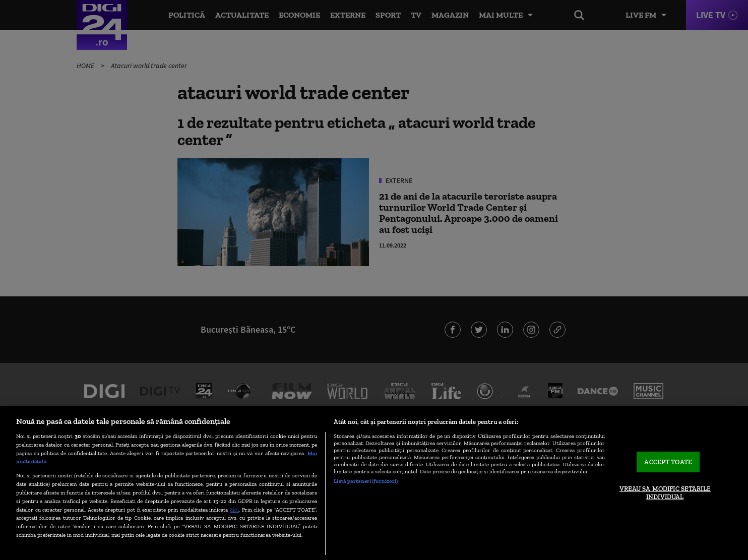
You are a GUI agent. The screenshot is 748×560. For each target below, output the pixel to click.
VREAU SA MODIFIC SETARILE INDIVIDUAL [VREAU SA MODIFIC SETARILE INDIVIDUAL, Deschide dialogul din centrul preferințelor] (665, 493)
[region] (374, 483)
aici (234, 509)
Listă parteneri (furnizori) (366, 481)
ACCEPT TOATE (668, 462)
